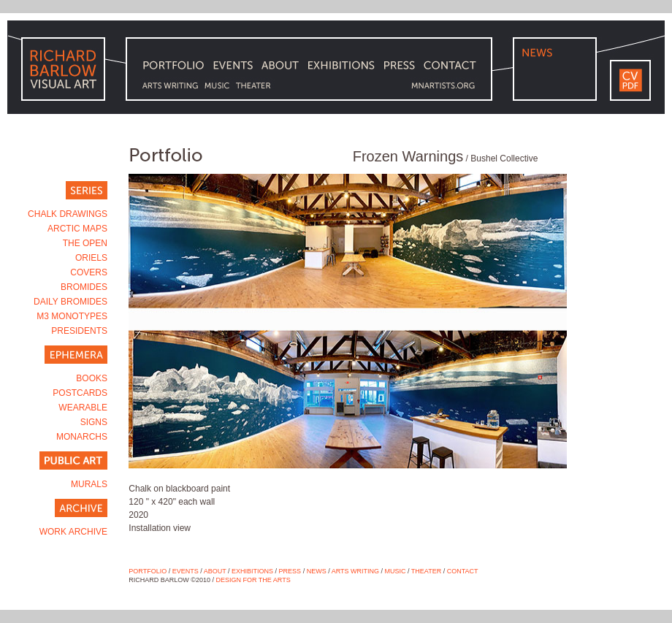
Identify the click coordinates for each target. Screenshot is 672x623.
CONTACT (463, 571)
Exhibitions (252, 571)
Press (290, 571)
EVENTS (186, 571)
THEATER (426, 571)
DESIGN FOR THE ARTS (253, 580)
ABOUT (215, 571)
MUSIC (396, 571)
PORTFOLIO (148, 571)
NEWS (317, 571)
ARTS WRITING (355, 571)
